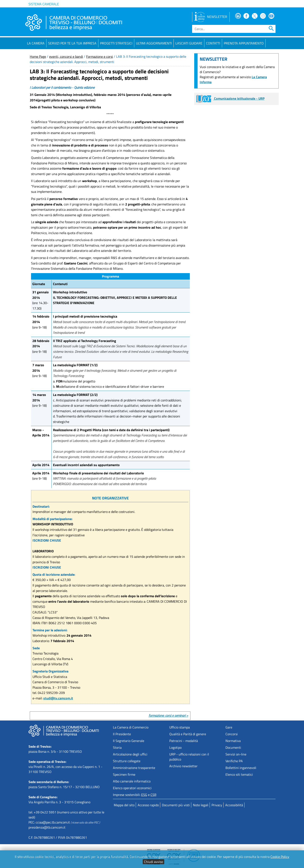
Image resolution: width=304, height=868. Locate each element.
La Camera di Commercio (131, 727)
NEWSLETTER (211, 17)
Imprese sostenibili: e (135, 795)
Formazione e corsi (100, 56)
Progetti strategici (116, 43)
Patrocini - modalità (184, 741)
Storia (117, 747)
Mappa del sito (124, 805)
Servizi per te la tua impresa (72, 43)
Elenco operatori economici (132, 788)
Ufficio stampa (180, 727)
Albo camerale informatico (132, 781)
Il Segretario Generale (129, 741)
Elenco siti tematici (239, 774)
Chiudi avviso (153, 862)
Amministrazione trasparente (134, 768)
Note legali (201, 805)
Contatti (213, 43)
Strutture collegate (127, 761)
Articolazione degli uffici (130, 754)
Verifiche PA (234, 761)
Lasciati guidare (189, 43)
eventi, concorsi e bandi (66, 56)
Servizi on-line (236, 754)
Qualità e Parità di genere (188, 734)
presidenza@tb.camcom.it (47, 827)
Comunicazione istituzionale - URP (230, 98)
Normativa (233, 741)
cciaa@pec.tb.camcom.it (53, 822)
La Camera (36, 43)
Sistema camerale (44, 4)
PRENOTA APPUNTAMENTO (244, 43)
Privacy (217, 805)
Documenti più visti (176, 805)
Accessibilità (234, 805)
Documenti (233, 747)
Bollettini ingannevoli (241, 768)
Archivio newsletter (183, 766)
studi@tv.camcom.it (58, 698)
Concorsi (232, 734)
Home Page (38, 56)
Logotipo (175, 747)
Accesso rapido (148, 805)
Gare (229, 727)
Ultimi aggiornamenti (154, 43)
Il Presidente (122, 734)
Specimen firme (124, 774)
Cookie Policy (280, 857)
